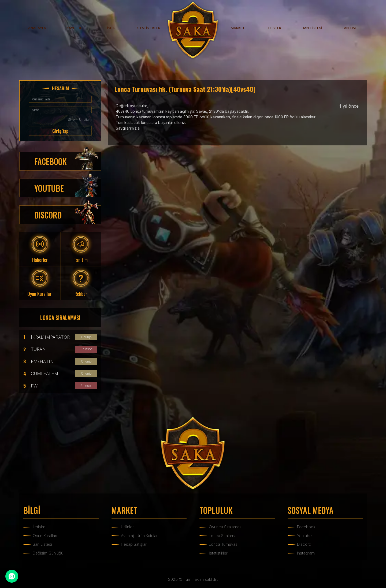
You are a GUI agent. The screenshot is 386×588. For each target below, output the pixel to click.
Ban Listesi (42, 544)
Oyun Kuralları (45, 536)
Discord (304, 544)
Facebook (306, 527)
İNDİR (111, 28)
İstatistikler (218, 553)
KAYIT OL (74, 28)
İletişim (39, 527)
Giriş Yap (60, 131)
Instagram (306, 553)
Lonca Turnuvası (224, 544)
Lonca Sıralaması (224, 536)
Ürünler (127, 527)
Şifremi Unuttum (80, 120)
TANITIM (349, 28)
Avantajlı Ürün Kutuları (140, 536)
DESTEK (275, 28)
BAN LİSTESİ (312, 28)
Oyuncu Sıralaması (226, 527)
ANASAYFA (37, 28)
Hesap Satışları (134, 544)
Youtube (304, 536)
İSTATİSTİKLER (148, 28)
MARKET (238, 28)
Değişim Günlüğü (48, 553)
